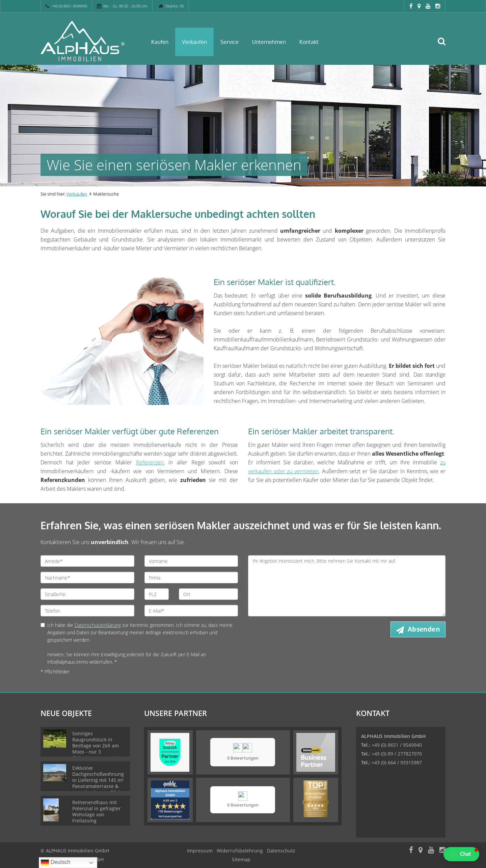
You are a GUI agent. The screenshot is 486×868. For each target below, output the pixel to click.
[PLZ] (157, 594)
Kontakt (309, 42)
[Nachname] (87, 578)
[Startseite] (87, 41)
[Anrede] (87, 561)
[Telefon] (87, 611)
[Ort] (208, 594)
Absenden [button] (424, 629)
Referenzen (150, 462)
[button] (461, 854)
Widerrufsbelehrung (240, 851)
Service (230, 42)
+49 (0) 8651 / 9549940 (397, 745)
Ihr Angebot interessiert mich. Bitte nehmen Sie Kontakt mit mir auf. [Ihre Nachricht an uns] (347, 586)
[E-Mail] (191, 611)
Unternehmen (269, 42)
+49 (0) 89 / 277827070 (397, 754)
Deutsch (56, 863)
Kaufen (160, 42)
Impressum (200, 851)
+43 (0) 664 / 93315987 (397, 762)
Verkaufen (194, 42)
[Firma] (191, 578)
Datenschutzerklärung (98, 625)
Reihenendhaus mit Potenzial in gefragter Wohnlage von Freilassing (97, 811)
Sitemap (241, 859)
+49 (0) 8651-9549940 (69, 6)
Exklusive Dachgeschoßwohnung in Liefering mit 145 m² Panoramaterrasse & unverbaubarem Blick (98, 780)
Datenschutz (281, 851)
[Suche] (444, 46)
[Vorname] (191, 561)
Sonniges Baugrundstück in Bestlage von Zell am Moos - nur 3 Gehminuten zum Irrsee (99, 746)
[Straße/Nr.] (87, 594)
